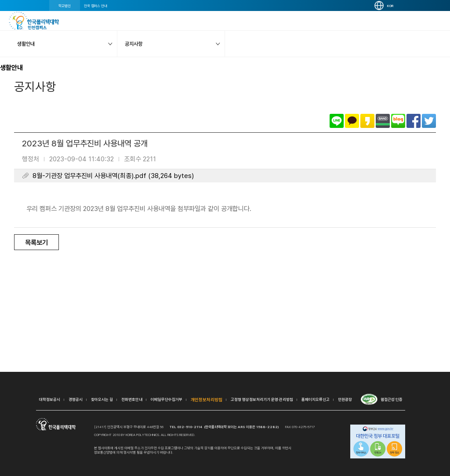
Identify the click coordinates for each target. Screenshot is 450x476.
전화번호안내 (132, 399)
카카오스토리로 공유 (367, 121)
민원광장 (345, 399)
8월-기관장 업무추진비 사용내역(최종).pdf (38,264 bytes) (113, 176)
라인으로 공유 (337, 121)
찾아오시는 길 (102, 399)
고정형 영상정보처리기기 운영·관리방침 (262, 399)
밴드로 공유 (383, 121)
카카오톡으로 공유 (352, 121)
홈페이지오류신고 (316, 399)
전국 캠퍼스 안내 (96, 6)
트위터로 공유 (429, 121)
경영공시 (76, 399)
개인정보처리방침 (207, 400)
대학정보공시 (50, 399)
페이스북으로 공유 (414, 121)
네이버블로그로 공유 (398, 121)
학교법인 (65, 6)
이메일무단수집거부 (167, 399)
